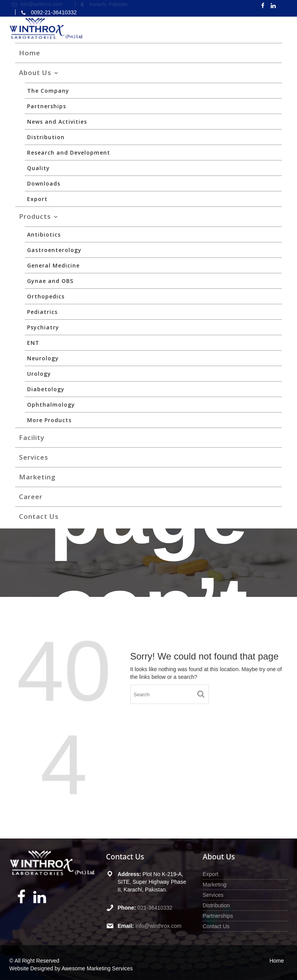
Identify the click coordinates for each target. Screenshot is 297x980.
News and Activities (57, 122)
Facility (32, 437)
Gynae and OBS (50, 281)
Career (31, 497)
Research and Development (69, 153)
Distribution (46, 137)
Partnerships (47, 106)
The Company (48, 91)
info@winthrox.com (158, 925)
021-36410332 (155, 907)
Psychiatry (43, 327)
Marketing (37, 477)
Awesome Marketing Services (97, 968)
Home (30, 53)
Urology (39, 374)
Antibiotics (44, 234)
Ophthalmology (51, 405)
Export (37, 199)
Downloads (44, 183)
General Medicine (53, 265)
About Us (35, 72)
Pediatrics (42, 312)
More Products (49, 420)
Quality (38, 168)
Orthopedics (46, 296)
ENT (33, 343)
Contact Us (39, 516)
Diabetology (46, 389)
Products (35, 216)
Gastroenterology (54, 250)
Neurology (43, 358)
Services (34, 457)
